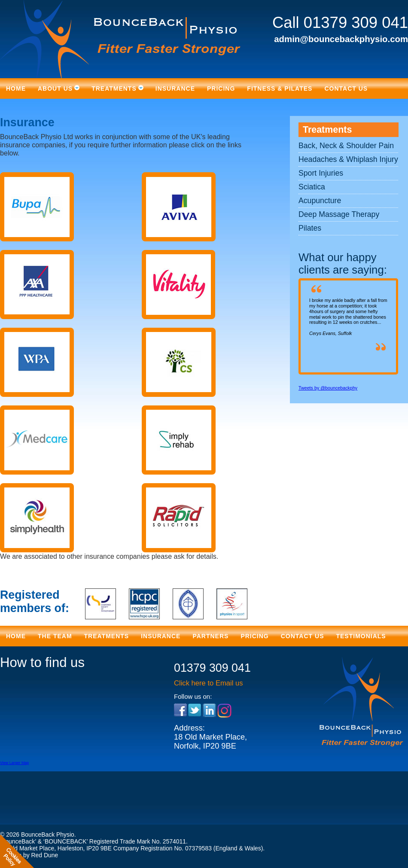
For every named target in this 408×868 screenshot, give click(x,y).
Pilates (310, 228)
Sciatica (312, 187)
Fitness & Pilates (280, 88)
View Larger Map (14, 763)
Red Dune (44, 855)
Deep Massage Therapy (339, 214)
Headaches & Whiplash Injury (348, 159)
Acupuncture (320, 201)
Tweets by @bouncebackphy (328, 388)
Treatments (327, 130)
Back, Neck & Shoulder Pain (346, 146)
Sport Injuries (321, 173)
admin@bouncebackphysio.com (341, 39)
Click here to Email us (209, 683)
